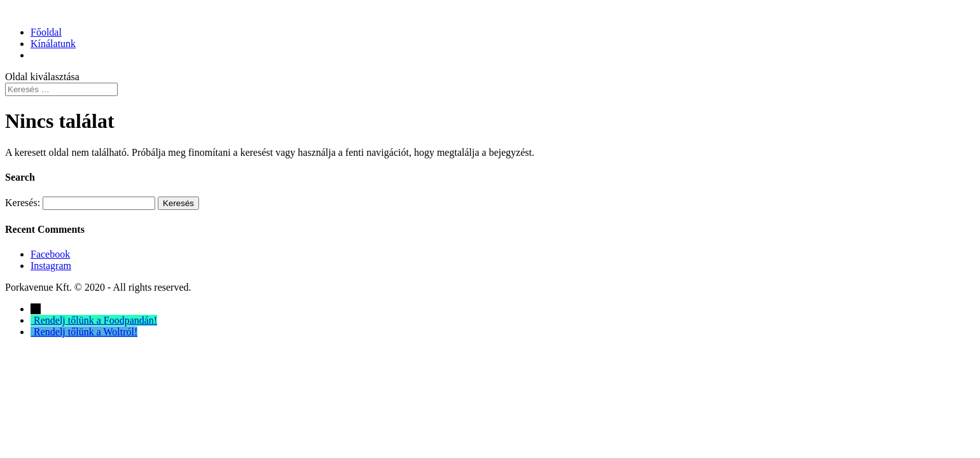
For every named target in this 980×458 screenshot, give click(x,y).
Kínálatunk (53, 44)
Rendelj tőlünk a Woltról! (86, 332)
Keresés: (23, 203)
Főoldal (46, 32)
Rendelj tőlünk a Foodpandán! (95, 320)
